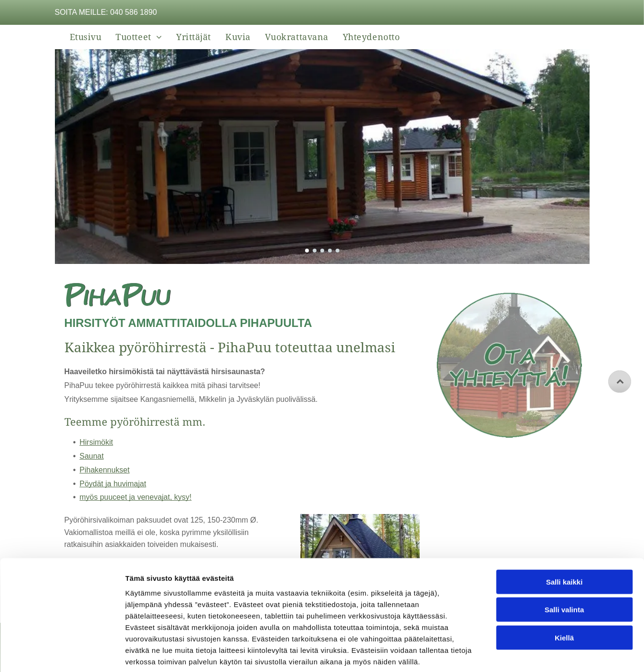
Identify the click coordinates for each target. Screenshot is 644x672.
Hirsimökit (96, 442)
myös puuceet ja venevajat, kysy (135, 497)
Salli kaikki (565, 535)
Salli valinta (565, 562)
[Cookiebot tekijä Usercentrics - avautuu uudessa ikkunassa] (62, 653)
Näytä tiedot (511, 653)
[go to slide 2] (315, 251)
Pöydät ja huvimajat (113, 484)
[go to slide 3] (322, 251)
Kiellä (564, 591)
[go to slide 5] (338, 251)
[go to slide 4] (330, 251)
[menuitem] (86, 37)
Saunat (92, 456)
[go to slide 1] (307, 251)
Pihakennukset (105, 470)
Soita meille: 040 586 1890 (106, 12)
